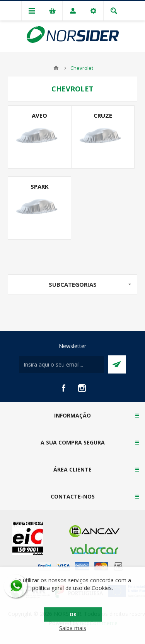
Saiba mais (73, 628)
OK (73, 614)
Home (56, 68)
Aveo (39, 115)
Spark (40, 186)
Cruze (103, 115)
